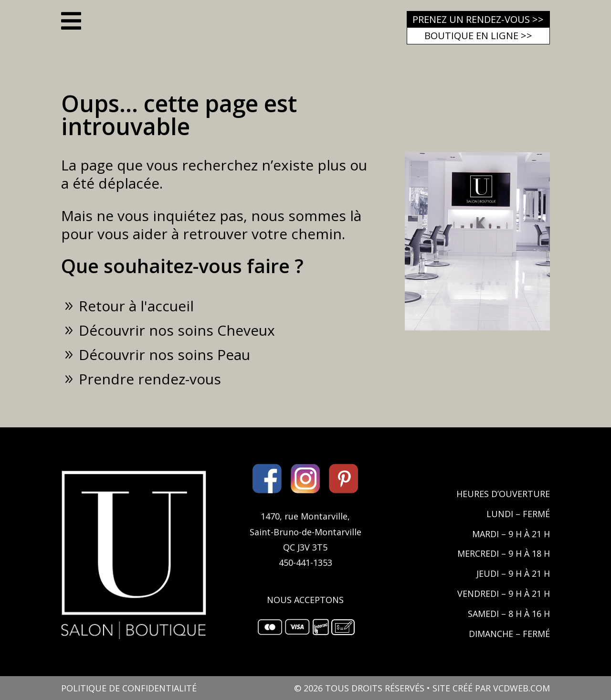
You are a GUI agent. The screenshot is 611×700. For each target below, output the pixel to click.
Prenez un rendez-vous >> (478, 19)
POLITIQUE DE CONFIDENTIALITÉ (129, 688)
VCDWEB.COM (521, 688)
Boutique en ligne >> (478, 36)
